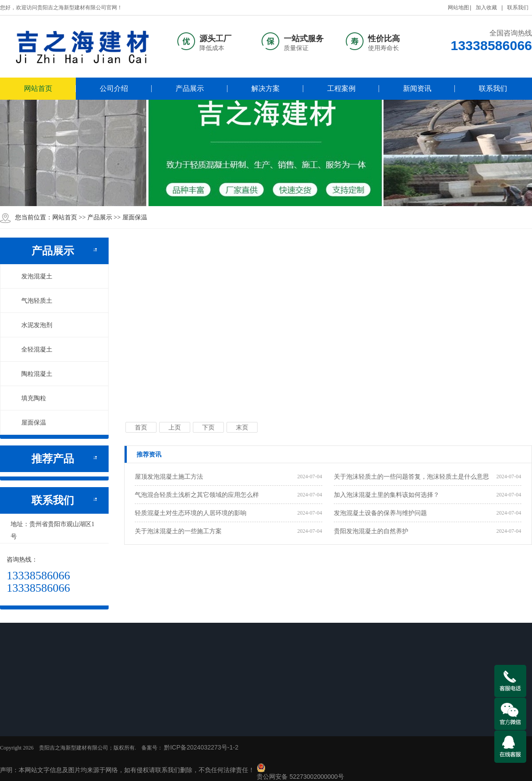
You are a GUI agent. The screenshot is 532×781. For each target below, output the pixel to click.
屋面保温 (135, 217)
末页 (242, 427)
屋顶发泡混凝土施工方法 (169, 476)
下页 (208, 427)
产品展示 (190, 88)
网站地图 (458, 8)
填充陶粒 (29, 398)
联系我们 (518, 8)
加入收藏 (486, 8)
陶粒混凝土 (32, 374)
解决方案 (266, 88)
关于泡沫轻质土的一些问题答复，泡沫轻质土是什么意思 (411, 476)
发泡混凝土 (32, 276)
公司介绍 (114, 88)
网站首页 (38, 88)
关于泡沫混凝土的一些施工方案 (178, 531)
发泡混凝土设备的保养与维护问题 (380, 513)
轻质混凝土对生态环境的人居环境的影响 (191, 513)
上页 (175, 427)
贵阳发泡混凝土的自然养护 (371, 531)
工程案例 (341, 88)
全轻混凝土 (32, 349)
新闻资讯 (417, 88)
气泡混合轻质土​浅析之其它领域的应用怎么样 (197, 495)
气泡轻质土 (32, 301)
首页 (141, 427)
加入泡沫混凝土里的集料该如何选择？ (387, 495)
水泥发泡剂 (32, 325)
